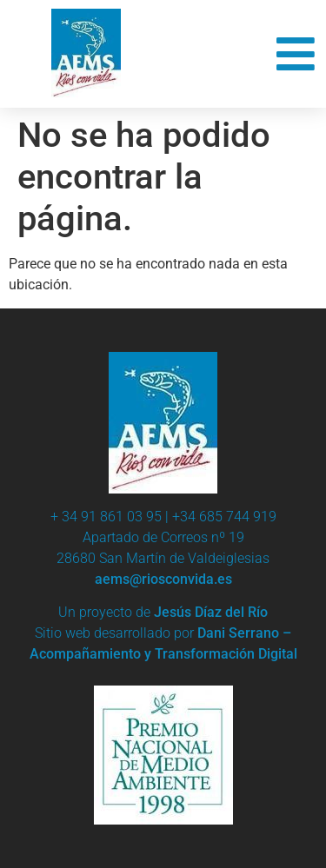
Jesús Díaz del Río (211, 612)
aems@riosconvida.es (163, 579)
